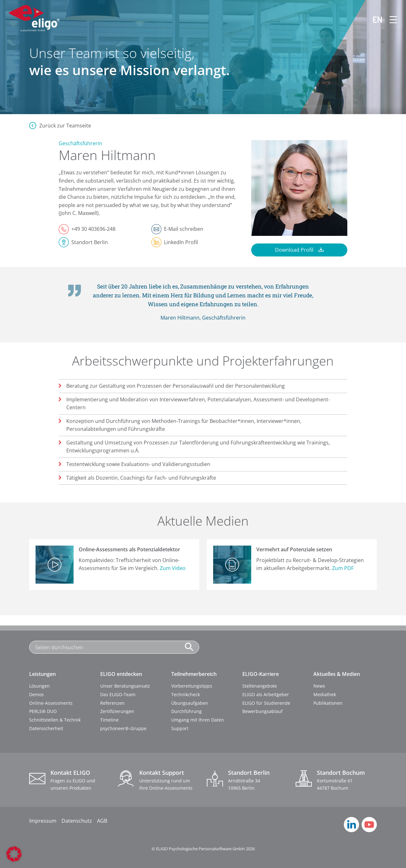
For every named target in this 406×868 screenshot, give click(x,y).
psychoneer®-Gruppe (123, 728)
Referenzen (112, 703)
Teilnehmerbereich (194, 674)
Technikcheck (186, 694)
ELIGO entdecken (121, 674)
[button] (14, 854)
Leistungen (43, 674)
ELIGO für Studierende (266, 703)
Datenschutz (77, 821)
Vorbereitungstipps (192, 686)
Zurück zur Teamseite (65, 126)
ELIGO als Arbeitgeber (266, 694)
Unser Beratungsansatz (125, 686)
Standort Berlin (90, 242)
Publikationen (328, 703)
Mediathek (325, 694)
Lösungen (39, 686)
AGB (102, 821)
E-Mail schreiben (184, 229)
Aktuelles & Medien (337, 674)
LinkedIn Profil (181, 242)
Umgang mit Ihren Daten (198, 720)
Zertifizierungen (117, 711)
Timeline (109, 720)
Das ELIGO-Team (118, 694)
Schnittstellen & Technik (55, 720)
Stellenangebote (260, 686)
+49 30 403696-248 (93, 229)
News (319, 686)
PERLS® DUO (43, 711)
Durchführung (187, 711)
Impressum (43, 821)
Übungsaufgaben (190, 703)
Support (180, 728)
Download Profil (294, 250)
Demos (36, 694)
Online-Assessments (51, 703)
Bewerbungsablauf (262, 711)
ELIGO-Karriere (261, 674)
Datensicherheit (46, 728)
